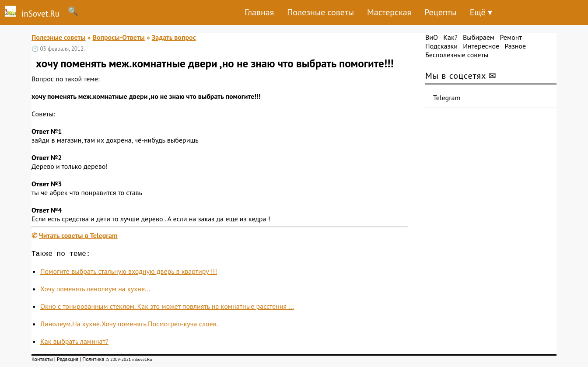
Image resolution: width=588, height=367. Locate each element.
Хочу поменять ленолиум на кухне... (95, 290)
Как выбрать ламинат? (74, 343)
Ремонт (511, 37)
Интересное (481, 46)
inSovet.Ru (30, 12)
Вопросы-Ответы (118, 37)
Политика (93, 361)
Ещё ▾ (481, 12)
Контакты (42, 361)
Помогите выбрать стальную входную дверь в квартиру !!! (129, 273)
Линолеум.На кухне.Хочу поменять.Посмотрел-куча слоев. (129, 325)
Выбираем (479, 37)
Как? (450, 37)
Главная (259, 12)
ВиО (432, 37)
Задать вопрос (174, 37)
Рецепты (441, 12)
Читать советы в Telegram (78, 235)
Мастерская (389, 12)
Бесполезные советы (457, 55)
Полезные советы (320, 12)
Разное (515, 46)
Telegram (447, 98)
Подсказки (441, 46)
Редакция (68, 361)
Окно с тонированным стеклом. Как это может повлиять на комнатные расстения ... (167, 308)
